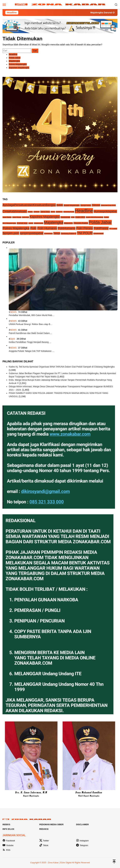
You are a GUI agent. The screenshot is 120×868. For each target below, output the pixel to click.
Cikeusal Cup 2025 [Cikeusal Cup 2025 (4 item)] (108, 205)
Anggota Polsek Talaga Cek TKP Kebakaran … (32, 351)
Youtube (8, 845)
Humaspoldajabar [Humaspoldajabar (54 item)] (105, 211)
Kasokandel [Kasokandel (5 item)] (65, 217)
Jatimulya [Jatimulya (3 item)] (25, 217)
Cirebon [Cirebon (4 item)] (37, 212)
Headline (13, 54)
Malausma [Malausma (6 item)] (68, 223)
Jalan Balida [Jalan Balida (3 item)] (7, 217)
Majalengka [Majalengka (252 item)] (54, 222)
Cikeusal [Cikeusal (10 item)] (96, 205)
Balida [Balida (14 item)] (60, 205)
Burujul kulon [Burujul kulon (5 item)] (86, 205)
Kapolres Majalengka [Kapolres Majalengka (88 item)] (45, 217)
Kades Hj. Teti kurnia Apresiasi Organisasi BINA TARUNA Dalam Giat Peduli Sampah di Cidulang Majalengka (62, 367)
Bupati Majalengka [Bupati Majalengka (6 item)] (72, 205)
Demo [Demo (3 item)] (53, 212)
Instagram (82, 841)
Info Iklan (8, 829)
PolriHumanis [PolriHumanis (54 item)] (67, 228)
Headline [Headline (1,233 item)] (84, 211)
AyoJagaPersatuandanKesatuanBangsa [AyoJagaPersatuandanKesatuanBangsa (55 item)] (29, 205)
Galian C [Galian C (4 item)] (59, 212)
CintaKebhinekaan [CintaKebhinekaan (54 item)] (15, 211)
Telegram (82, 845)
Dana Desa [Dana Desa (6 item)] (45, 212)
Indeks (6, 824)
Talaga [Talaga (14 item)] (57, 233)
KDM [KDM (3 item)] (73, 217)
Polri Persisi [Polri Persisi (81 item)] (85, 228)
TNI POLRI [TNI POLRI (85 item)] (85, 233)
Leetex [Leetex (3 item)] (31, 223)
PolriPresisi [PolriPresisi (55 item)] (101, 228)
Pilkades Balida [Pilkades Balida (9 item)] (81, 223)
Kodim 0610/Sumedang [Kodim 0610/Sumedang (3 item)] (94, 217)
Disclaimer (82, 824)
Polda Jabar (15, 58)
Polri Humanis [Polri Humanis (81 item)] (47, 228)
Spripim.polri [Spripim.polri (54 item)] (11, 233)
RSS (6, 850)
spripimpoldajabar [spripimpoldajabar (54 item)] (32, 233)
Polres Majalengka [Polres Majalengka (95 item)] (16, 228)
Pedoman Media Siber (51, 824)
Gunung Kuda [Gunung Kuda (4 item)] (69, 212)
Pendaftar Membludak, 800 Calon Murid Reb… (31, 315)
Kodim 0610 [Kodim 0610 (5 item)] (80, 217)
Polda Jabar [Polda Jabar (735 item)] (100, 222)
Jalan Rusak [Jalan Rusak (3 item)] (17, 217)
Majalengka (14, 61)
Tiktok (44, 845)
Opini (13, 339)
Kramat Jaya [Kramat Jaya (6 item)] (22, 223)
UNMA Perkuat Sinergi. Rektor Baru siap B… (31, 324)
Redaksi (44, 829)
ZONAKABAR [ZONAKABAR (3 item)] (98, 234)
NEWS (13, 312)
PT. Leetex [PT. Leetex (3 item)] (113, 229)
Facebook (9, 841)
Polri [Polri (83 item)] (33, 228)
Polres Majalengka (18, 64)
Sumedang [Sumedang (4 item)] (48, 234)
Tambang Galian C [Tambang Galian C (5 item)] (69, 234)
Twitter (44, 841)
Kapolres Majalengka (19, 68)
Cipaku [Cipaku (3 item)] (30, 212)
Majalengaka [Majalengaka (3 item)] (39, 223)
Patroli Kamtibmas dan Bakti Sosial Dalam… (30, 333)
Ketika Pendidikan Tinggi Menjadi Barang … (30, 342)
